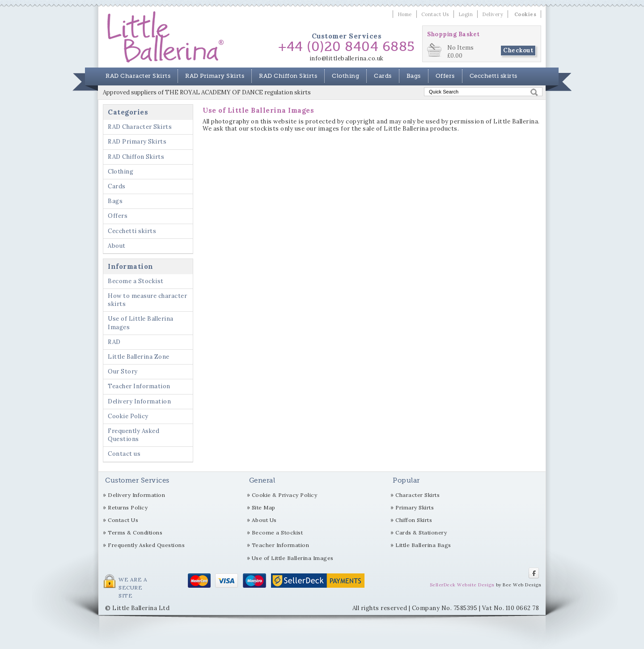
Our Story (123, 371)
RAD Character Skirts (138, 76)
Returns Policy (128, 507)
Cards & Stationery (421, 532)
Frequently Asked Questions (133, 435)
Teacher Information (139, 386)
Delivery (493, 14)
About (117, 246)
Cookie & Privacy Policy (285, 495)
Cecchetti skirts (494, 76)
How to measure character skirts (147, 300)
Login (466, 14)
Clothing (345, 76)
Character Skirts (417, 495)
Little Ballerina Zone (139, 357)
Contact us (124, 454)
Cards (383, 76)
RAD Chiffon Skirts (288, 76)
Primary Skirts (415, 507)
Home (405, 14)
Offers (445, 76)
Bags (414, 76)
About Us (264, 520)
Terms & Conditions (135, 532)
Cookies (525, 14)
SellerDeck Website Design (462, 585)
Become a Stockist (136, 281)
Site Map (264, 507)
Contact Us (435, 14)
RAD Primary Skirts (215, 76)
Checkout (518, 50)
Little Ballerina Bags (423, 545)
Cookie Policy (128, 416)
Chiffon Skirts (414, 520)
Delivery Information (139, 401)
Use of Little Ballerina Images (141, 323)
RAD (114, 342)
